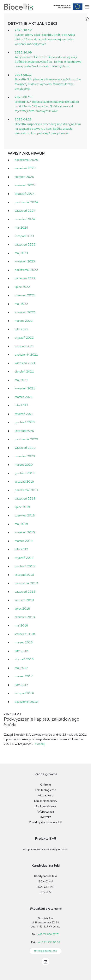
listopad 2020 (24, 431)
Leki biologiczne (45, 790)
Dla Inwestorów (45, 806)
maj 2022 (21, 304)
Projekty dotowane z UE (45, 822)
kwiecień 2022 (25, 312)
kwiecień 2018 (25, 634)
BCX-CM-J (45, 881)
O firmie (46, 785)
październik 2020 (26, 439)
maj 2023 (21, 253)
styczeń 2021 (24, 414)
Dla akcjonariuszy (46, 801)
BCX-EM (45, 892)
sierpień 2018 (24, 600)
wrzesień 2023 (25, 245)
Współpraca (46, 812)
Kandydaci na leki (45, 876)
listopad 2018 (24, 575)
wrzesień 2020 (25, 448)
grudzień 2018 (25, 566)
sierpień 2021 (24, 372)
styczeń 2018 (24, 659)
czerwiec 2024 (25, 219)
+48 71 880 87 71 (49, 934)
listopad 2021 (24, 346)
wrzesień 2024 (25, 211)
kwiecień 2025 (25, 185)
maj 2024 (21, 228)
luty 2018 (21, 651)
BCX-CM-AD (46, 887)
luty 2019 (21, 549)
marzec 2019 (24, 541)
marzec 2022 (24, 321)
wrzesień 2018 (25, 592)
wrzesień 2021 (25, 363)
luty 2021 (21, 405)
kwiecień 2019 (25, 532)
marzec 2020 (24, 465)
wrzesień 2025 (25, 168)
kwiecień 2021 (25, 388)
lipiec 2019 (22, 507)
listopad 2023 (24, 236)
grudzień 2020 (25, 422)
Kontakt (46, 817)
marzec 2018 (24, 642)
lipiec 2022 (22, 287)
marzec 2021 (24, 397)
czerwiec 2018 (25, 617)
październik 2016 (26, 702)
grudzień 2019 (25, 473)
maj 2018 (21, 626)
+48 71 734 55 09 (49, 942)
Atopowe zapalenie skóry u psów (46, 849)
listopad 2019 (24, 482)
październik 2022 (26, 270)
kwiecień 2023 (25, 262)
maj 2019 (21, 524)
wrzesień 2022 (25, 278)
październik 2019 (26, 490)
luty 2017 (21, 685)
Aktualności (46, 795)
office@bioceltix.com (46, 951)
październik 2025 (26, 160)
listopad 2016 (24, 693)
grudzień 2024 (25, 194)
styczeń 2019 (24, 558)
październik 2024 (26, 202)
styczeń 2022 (24, 338)
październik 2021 (26, 355)
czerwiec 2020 (25, 456)
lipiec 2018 (22, 609)
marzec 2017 (24, 676)
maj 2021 (21, 380)
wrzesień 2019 (25, 499)
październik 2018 (26, 583)
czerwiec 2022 (25, 295)
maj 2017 (21, 668)
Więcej (40, 744)
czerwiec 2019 (25, 515)
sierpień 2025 (24, 177)
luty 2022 (21, 329)
